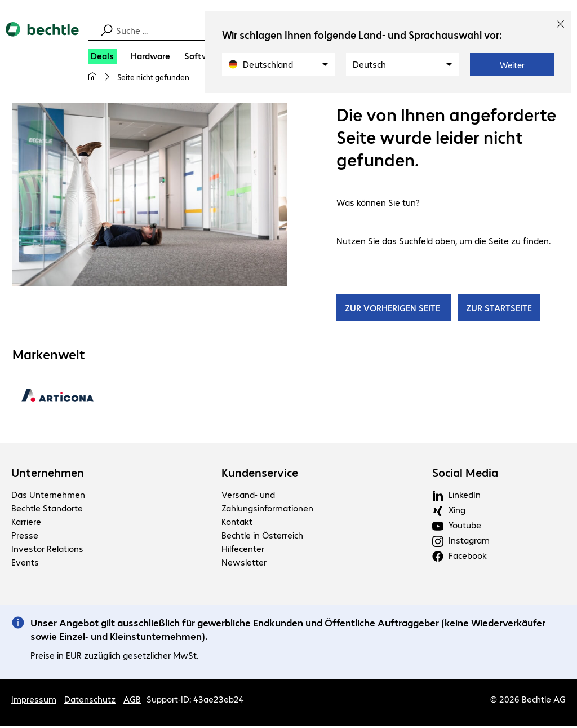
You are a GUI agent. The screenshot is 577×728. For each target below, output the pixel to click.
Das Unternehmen (48, 496)
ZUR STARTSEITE (499, 309)
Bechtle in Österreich (262, 537)
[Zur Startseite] (42, 39)
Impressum (34, 701)
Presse (25, 537)
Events (25, 564)
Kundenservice (260, 474)
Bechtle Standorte (47, 509)
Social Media (465, 474)
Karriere (26, 523)
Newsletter (244, 564)
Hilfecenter (243, 550)
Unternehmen (48, 474)
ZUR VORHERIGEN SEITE (394, 309)
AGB (132, 701)
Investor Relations (47, 550)
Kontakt (237, 523)
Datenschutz (90, 701)
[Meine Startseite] (92, 77)
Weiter (512, 65)
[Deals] (102, 57)
